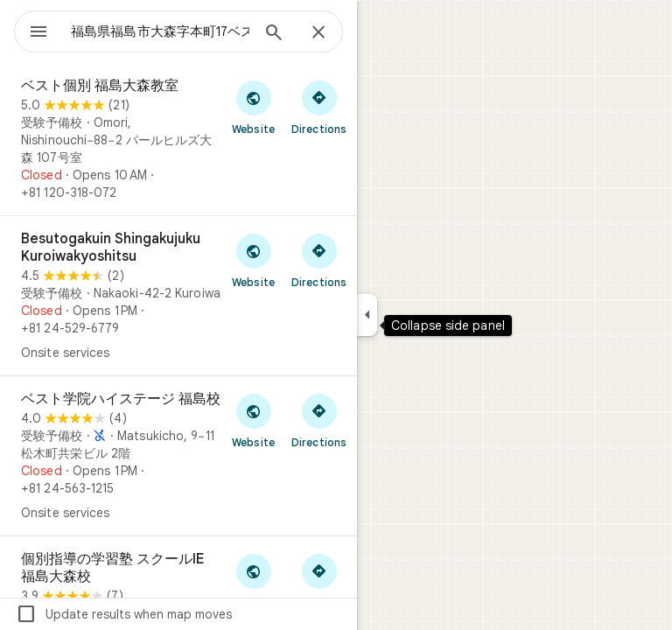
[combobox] (160, 31)
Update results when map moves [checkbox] (124, 614)
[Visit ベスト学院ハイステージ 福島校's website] (253, 420)
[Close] (318, 33)
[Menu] (38, 33)
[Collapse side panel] (367, 315)
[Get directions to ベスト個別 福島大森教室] (319, 107)
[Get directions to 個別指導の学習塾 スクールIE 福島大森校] (319, 580)
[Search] (274, 34)
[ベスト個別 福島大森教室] (178, 139)
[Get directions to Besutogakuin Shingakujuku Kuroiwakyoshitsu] (319, 260)
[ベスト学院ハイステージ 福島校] (178, 456)
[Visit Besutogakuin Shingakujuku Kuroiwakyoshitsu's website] (253, 260)
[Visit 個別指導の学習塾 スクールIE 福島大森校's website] (253, 580)
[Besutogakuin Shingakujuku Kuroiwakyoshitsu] (178, 296)
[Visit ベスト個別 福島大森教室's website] (253, 107)
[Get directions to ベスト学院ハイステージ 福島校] (319, 420)
